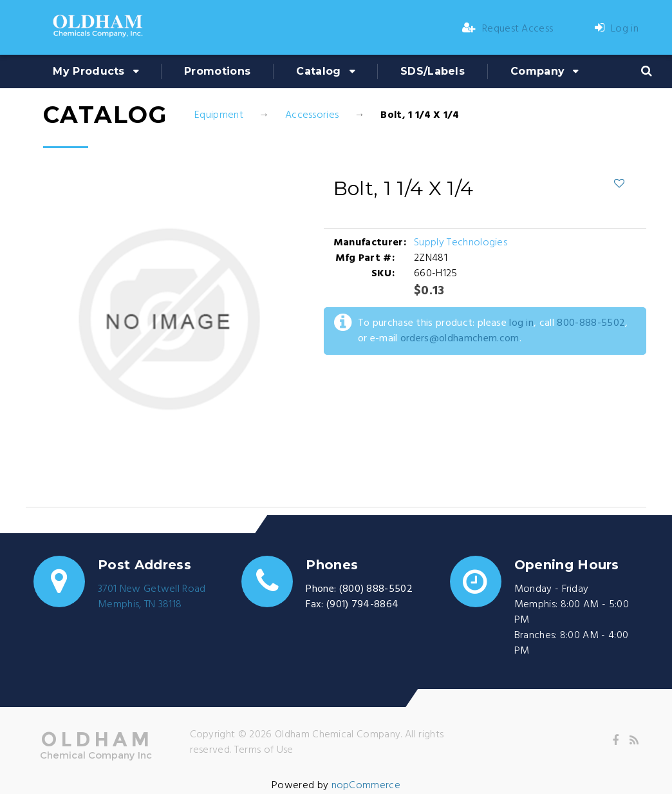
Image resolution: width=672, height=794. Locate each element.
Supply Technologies (461, 243)
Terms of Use (264, 750)
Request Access (508, 29)
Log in (617, 29)
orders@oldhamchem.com (460, 339)
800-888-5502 (591, 323)
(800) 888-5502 (376, 589)
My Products (89, 71)
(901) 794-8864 (362, 605)
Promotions (217, 71)
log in (521, 323)
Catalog (318, 71)
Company (537, 71)
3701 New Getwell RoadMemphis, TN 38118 (152, 597)
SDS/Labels (433, 71)
